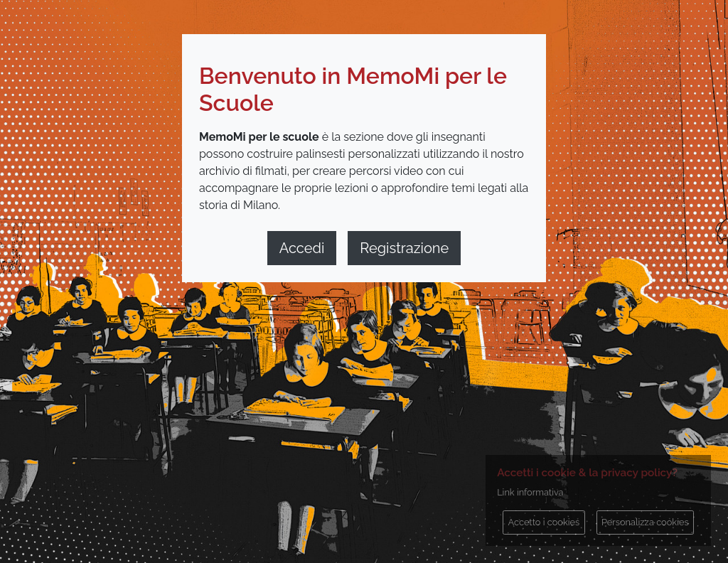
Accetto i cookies (544, 522)
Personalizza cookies (645, 522)
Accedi (302, 248)
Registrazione (404, 248)
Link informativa (530, 492)
